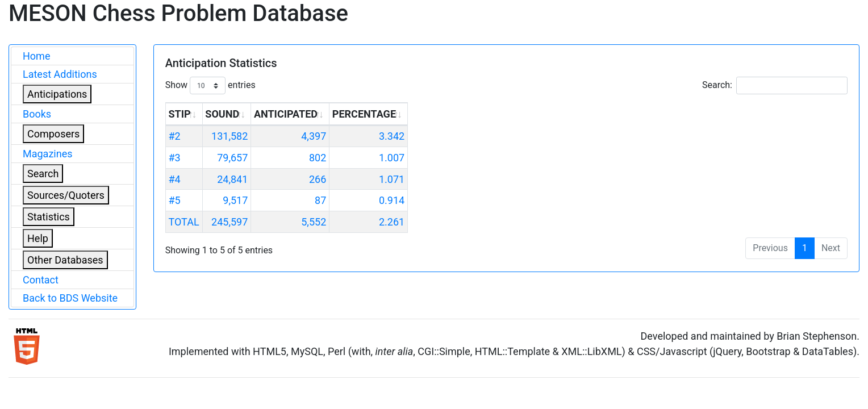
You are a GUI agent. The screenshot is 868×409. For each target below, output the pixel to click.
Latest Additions (60, 74)
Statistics (49, 217)
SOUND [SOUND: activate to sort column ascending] (222, 114)
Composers (53, 134)
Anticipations (57, 94)
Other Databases (65, 260)
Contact (41, 280)
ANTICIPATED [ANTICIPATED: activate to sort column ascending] (286, 114)
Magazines (48, 154)
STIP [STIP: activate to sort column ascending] (179, 114)
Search (43, 174)
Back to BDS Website (70, 298)
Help (38, 238)
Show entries (210, 85)
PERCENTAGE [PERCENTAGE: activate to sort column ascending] (364, 114)
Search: (775, 85)
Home (36, 56)
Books (37, 114)
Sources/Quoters (66, 195)
